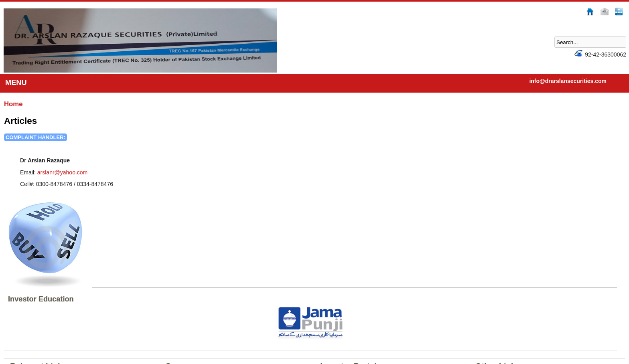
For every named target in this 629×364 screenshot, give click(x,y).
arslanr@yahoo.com (63, 172)
